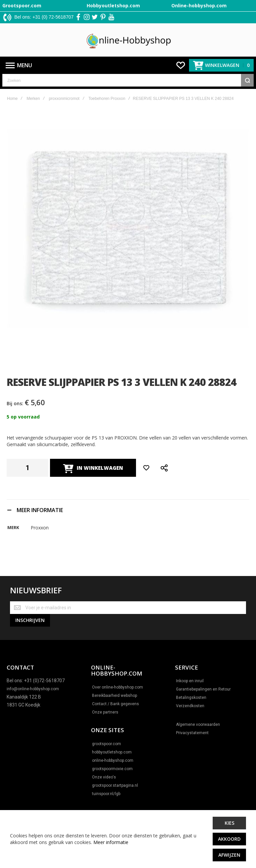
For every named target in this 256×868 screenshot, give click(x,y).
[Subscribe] (30, 620)
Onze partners (105, 712)
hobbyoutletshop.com (112, 752)
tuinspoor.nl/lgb (106, 794)
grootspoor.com (106, 744)
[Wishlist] (181, 65)
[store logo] (128, 40)
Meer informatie (111, 842)
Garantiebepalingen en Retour (203, 690)
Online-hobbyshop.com (199, 5)
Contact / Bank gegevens (115, 704)
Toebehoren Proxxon (107, 99)
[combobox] (128, 80)
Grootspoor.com (22, 5)
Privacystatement (192, 733)
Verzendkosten (190, 706)
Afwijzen (229, 855)
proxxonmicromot (64, 99)
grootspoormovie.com (112, 769)
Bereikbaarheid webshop (114, 696)
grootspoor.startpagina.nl (115, 785)
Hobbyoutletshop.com (113, 5)
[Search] (247, 80)
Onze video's (104, 777)
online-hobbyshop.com (113, 760)
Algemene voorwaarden (198, 725)
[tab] (128, 510)
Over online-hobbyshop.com (117, 687)
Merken (33, 99)
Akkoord (229, 839)
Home (12, 99)
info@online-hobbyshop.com (33, 689)
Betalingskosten (191, 698)
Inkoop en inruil (190, 681)
